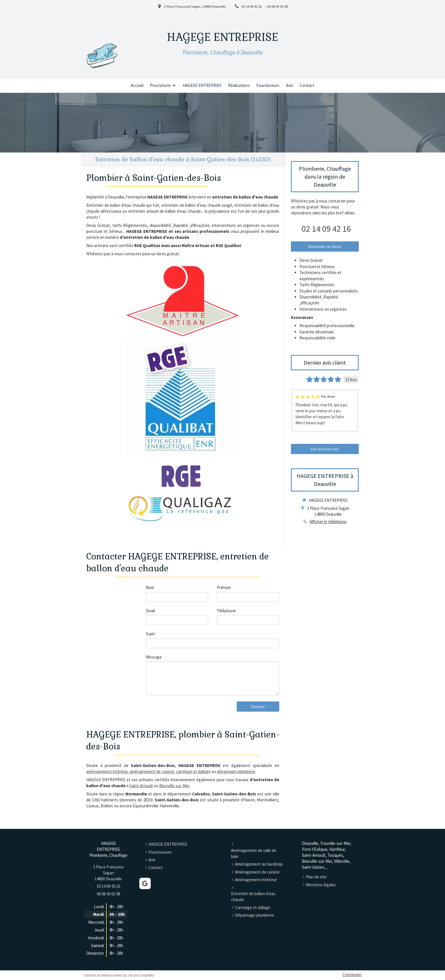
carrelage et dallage (193, 771)
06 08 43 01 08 (108, 894)
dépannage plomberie (236, 771)
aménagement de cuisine (152, 771)
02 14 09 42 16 (326, 229)
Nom (150, 587)
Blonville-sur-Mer (174, 786)
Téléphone (226, 611)
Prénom (224, 587)
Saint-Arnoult (141, 786)
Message (154, 657)
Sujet (151, 634)
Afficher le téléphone (328, 522)
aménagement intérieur (107, 771)
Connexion (352, 974)
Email (150, 611)
